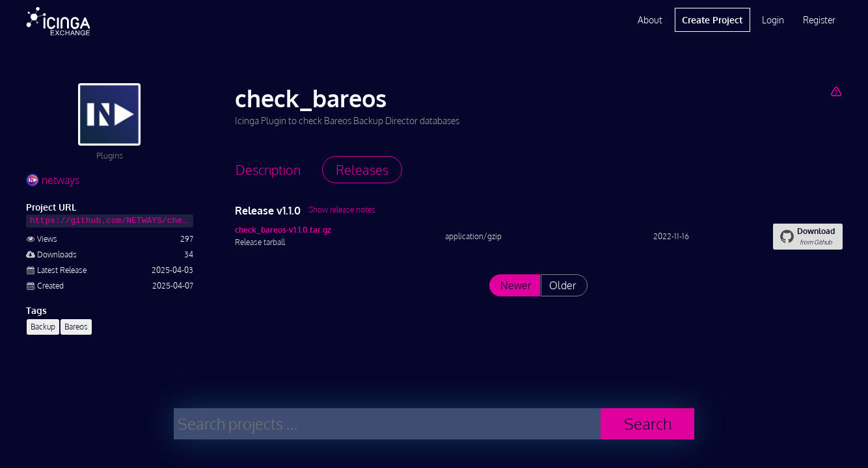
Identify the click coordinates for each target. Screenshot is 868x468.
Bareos (76, 327)
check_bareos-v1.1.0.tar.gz (283, 230)
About (650, 20)
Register (819, 20)
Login (773, 20)
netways (53, 180)
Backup (43, 327)
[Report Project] (836, 91)
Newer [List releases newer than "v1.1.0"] (516, 285)
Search (648, 423)
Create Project (712, 20)
